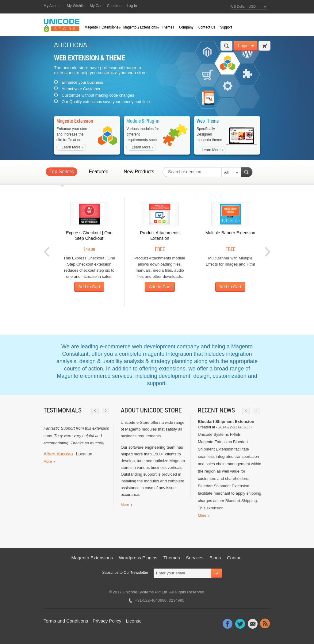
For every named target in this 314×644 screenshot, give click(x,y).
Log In (132, 6)
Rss (265, 623)
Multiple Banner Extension (230, 233)
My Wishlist (76, 6)
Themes (172, 558)
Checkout (115, 6)
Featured (99, 172)
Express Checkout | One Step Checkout (89, 236)
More (48, 462)
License (134, 621)
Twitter (240, 623)
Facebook (228, 623)
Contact (235, 558)
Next (267, 252)
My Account (53, 6)
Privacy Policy (107, 621)
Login (243, 46)
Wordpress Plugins (138, 558)
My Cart (96, 6)
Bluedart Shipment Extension (226, 422)
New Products (139, 172)
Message (253, 623)
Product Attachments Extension (160, 236)
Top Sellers (61, 172)
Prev (47, 252)
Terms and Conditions (66, 621)
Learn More (71, 147)
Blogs (215, 558)
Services (195, 558)
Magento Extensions (92, 558)
